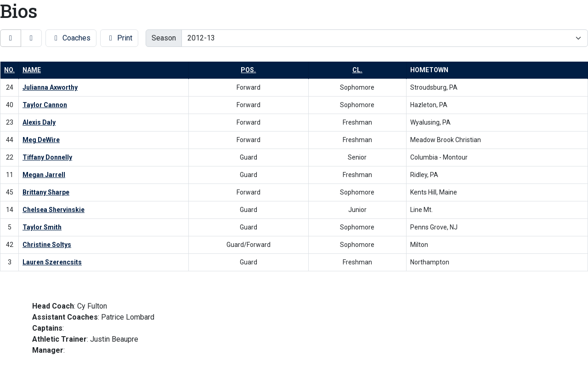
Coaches (71, 38)
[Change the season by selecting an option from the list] (385, 38)
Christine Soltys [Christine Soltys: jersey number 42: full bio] (47, 245)
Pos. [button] (248, 70)
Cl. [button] (357, 70)
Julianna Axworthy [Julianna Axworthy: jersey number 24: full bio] (50, 87)
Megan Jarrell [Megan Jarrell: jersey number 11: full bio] (44, 175)
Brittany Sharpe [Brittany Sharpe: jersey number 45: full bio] (46, 192)
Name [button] (32, 70)
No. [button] (9, 70)
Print (119, 38)
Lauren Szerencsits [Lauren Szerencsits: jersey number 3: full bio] (52, 262)
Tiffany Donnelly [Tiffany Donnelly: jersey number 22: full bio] (47, 157)
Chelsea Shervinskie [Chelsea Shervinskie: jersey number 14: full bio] (54, 210)
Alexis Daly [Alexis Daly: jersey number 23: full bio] (39, 122)
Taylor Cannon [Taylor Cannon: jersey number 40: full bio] (45, 105)
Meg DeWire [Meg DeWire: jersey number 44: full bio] (41, 140)
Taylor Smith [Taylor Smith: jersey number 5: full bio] (42, 227)
